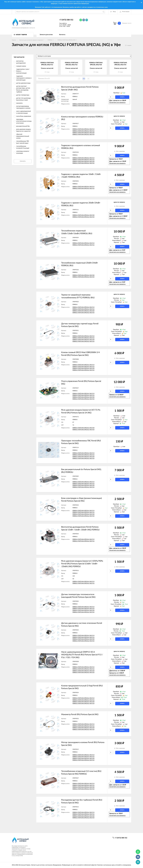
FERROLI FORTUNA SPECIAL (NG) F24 (83, 106)
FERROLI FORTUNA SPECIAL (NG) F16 (83, 131)
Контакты (62, 35)
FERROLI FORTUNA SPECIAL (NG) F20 (83, 104)
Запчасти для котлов (46, 35)
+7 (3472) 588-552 (66, 20)
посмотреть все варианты (117, 103)
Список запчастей (47, 68)
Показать (23, 161)
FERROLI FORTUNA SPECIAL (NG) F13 (83, 129)
